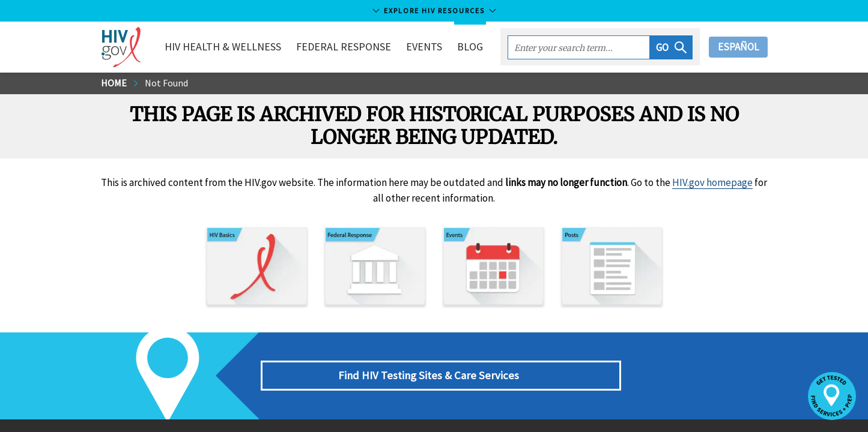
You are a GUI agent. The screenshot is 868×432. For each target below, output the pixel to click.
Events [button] (424, 46)
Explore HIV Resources (434, 10)
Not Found (166, 83)
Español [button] (738, 47)
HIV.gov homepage (712, 182)
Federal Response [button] (344, 46)
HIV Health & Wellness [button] (223, 46)
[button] (671, 47)
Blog (470, 46)
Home (114, 83)
